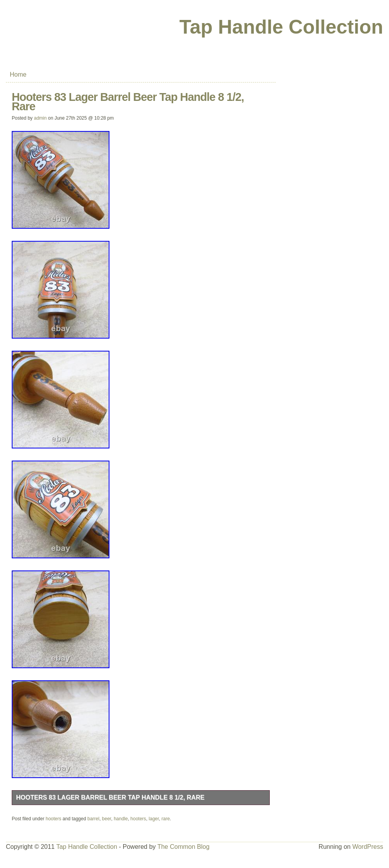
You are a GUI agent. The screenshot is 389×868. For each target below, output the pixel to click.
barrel (93, 819)
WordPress (368, 847)
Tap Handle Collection (281, 27)
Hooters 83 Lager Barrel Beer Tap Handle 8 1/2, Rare (110, 797)
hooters (54, 819)
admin (40, 118)
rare (166, 819)
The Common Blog (183, 847)
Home (18, 74)
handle (121, 819)
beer (107, 819)
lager (154, 819)
